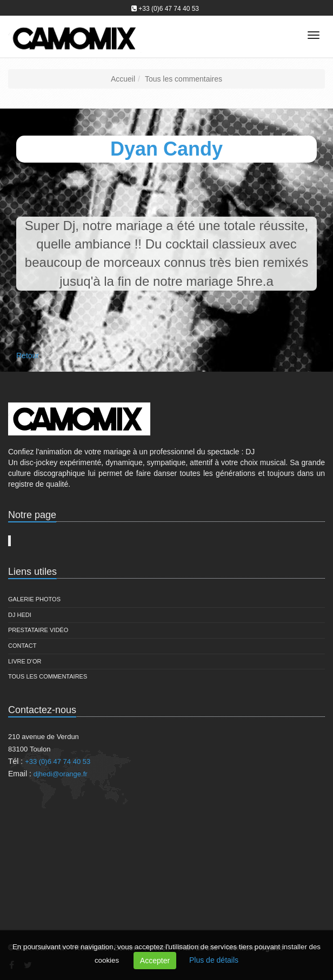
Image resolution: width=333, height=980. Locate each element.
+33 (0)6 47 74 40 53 (169, 9)
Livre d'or (25, 661)
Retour (28, 355)
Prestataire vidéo (38, 630)
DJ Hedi (20, 615)
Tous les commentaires (184, 79)
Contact (22, 646)
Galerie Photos (34, 599)
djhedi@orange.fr (61, 774)
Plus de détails (214, 960)
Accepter (155, 961)
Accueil (123, 79)
